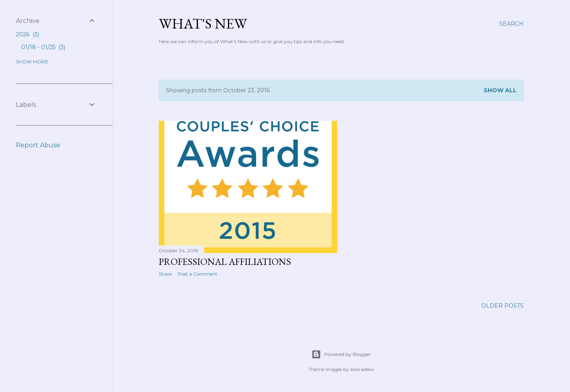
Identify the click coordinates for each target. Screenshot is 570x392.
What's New (203, 24)
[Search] (511, 24)
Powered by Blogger (341, 354)
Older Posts (503, 306)
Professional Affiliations (225, 262)
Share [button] (165, 274)
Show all (500, 90)
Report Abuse (38, 145)
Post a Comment (198, 274)
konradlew (362, 369)
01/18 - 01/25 (43, 47)
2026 (28, 34)
